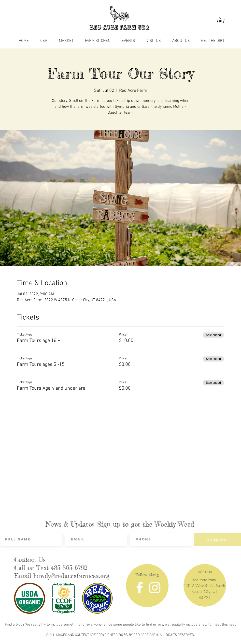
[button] (224, 20)
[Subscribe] (218, 540)
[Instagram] (155, 588)
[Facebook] (140, 588)
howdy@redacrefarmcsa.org (71, 576)
